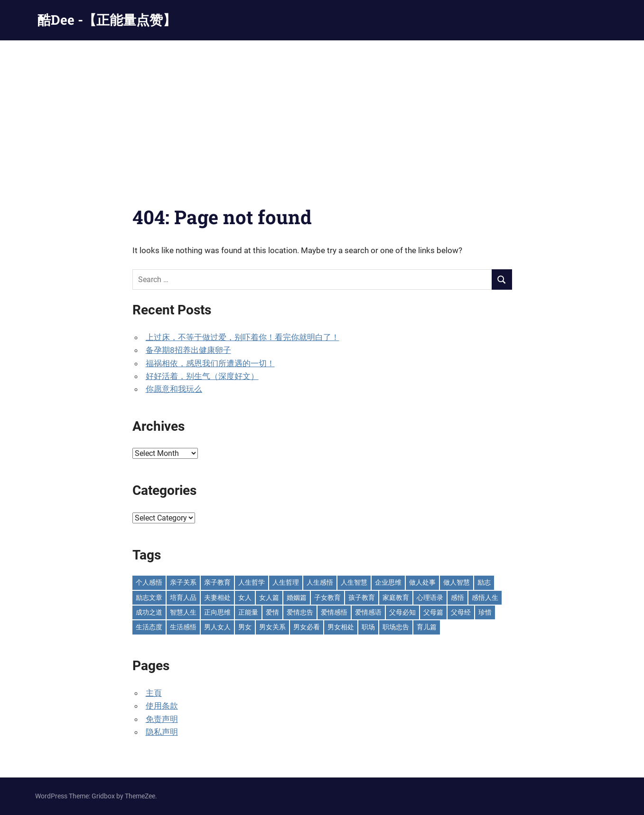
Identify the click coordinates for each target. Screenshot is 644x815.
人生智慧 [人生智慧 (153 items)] (354, 582)
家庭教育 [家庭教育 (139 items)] (396, 597)
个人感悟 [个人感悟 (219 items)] (149, 582)
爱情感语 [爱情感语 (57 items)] (368, 612)
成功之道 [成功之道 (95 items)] (149, 612)
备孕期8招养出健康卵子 (188, 350)
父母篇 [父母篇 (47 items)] (433, 612)
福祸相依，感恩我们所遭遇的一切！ (210, 363)
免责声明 (162, 719)
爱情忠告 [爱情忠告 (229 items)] (300, 612)
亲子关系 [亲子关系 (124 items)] (183, 582)
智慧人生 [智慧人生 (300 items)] (183, 612)
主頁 (154, 693)
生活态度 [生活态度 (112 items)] (149, 627)
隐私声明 (162, 732)
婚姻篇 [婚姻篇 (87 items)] (297, 597)
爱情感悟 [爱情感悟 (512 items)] (334, 612)
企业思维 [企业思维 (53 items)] (388, 582)
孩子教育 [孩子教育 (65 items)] (362, 597)
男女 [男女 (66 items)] (245, 627)
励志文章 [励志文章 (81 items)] (149, 597)
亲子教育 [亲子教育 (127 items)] (217, 582)
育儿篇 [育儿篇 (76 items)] (427, 627)
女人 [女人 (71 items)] (245, 597)
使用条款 (162, 706)
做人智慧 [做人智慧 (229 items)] (457, 582)
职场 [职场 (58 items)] (368, 627)
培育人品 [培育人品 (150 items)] (183, 597)
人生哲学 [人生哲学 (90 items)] (252, 582)
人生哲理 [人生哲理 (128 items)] (286, 582)
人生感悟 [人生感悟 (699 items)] (320, 582)
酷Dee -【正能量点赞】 (107, 20)
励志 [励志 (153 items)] (484, 582)
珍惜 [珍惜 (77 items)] (485, 612)
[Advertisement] (322, 112)
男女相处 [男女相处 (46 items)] (341, 627)
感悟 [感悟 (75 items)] (457, 597)
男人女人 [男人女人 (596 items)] (217, 627)
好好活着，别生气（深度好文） (202, 376)
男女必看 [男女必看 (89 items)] (307, 627)
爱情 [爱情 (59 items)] (272, 612)
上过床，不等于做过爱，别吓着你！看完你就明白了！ (243, 337)
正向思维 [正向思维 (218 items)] (217, 612)
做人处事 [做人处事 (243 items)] (422, 582)
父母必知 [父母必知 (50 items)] (402, 612)
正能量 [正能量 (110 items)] (248, 612)
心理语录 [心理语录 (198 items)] (430, 597)
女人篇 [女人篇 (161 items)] (269, 597)
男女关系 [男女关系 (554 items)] (272, 627)
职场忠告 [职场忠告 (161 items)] (396, 627)
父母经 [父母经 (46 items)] (461, 612)
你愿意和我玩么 (174, 389)
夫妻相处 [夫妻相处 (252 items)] (217, 597)
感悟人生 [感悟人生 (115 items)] (485, 597)
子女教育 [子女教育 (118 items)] (327, 597)
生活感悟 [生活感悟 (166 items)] (183, 627)
